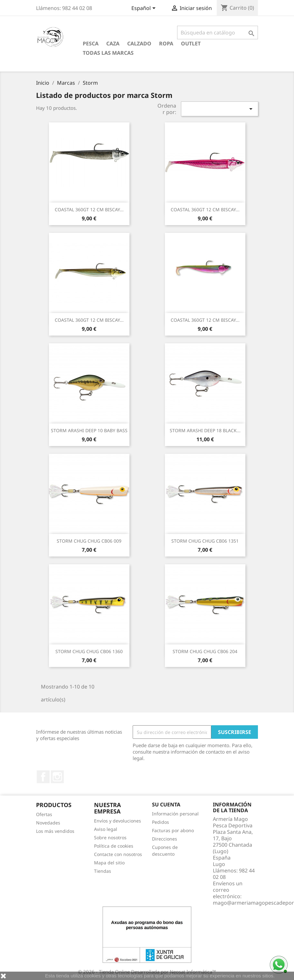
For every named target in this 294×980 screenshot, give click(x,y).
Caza (113, 43)
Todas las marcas (108, 53)
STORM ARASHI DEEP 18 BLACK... (205, 430)
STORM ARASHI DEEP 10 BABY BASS (89, 430)
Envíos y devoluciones (118, 821)
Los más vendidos (55, 831)
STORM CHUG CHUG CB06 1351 (205, 541)
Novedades (48, 823)
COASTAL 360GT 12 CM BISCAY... (89, 209)
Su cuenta (166, 804)
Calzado (139, 43)
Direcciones (165, 839)
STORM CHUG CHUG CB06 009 (89, 541)
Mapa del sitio (109, 863)
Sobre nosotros (110, 837)
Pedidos (161, 822)
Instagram (57, 777)
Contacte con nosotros (118, 854)
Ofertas (44, 814)
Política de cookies (114, 846)
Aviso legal (106, 829)
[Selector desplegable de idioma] (145, 9)
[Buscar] (218, 33)
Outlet (191, 43)
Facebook (43, 777)
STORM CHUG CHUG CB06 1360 (89, 651)
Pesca (91, 43)
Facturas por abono (173, 830)
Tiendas (103, 871)
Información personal (175, 814)
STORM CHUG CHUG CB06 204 (205, 651)
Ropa (166, 43)
